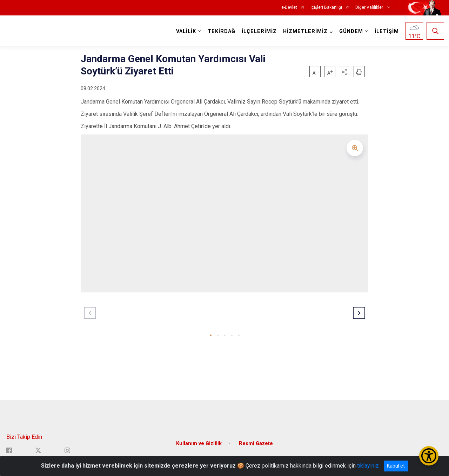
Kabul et (396, 466)
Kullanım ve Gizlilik (199, 439)
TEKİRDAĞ (220, 31)
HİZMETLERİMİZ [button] (304, 31)
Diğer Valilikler (370, 8)
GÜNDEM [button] (350, 31)
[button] (344, 72)
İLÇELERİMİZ (258, 31)
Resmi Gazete (256, 439)
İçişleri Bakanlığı (326, 8)
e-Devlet (289, 8)
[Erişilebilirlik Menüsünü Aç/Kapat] (429, 456)
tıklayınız (368, 466)
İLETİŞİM (386, 31)
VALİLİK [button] (185, 31)
